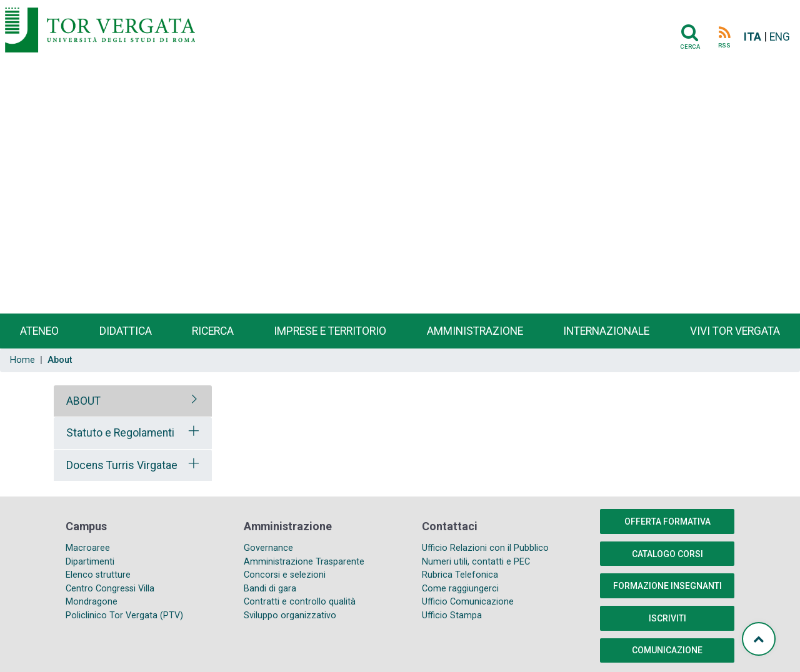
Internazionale (606, 331)
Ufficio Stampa (452, 615)
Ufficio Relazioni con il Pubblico (485, 548)
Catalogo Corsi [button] (667, 554)
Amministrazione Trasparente (304, 562)
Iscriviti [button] (667, 618)
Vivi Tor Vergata (735, 331)
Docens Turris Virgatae (122, 465)
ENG (780, 37)
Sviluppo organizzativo (290, 615)
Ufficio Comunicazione (468, 602)
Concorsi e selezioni (285, 575)
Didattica (126, 331)
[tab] (133, 401)
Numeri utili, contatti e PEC (476, 562)
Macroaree (88, 548)
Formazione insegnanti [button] (667, 586)
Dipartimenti (90, 562)
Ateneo (39, 331)
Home (22, 360)
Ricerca (213, 331)
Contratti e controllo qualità (300, 602)
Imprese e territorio (330, 331)
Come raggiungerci (460, 589)
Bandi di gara (270, 589)
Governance (268, 548)
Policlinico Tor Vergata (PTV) (124, 615)
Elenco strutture (98, 575)
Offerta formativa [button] (667, 521)
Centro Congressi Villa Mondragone (110, 595)
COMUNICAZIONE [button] (667, 650)
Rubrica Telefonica (460, 575)
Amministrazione (475, 331)
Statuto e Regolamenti (120, 433)
